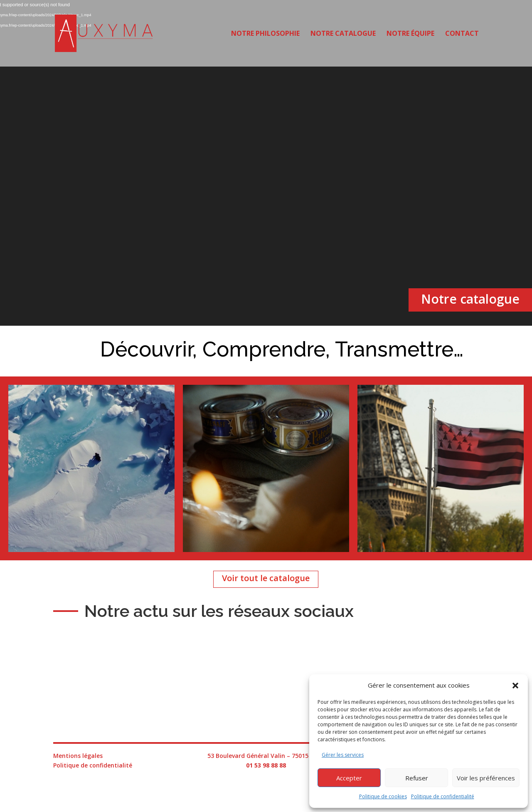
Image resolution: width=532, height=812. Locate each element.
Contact (462, 34)
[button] (515, 686)
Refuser (417, 778)
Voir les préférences (486, 778)
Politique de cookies (383, 796)
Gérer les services (343, 755)
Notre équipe (410, 34)
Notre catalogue (343, 34)
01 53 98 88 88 (266, 765)
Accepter (349, 778)
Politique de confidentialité (443, 796)
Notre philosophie (265, 34)
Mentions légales (78, 756)
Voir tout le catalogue (266, 578)
